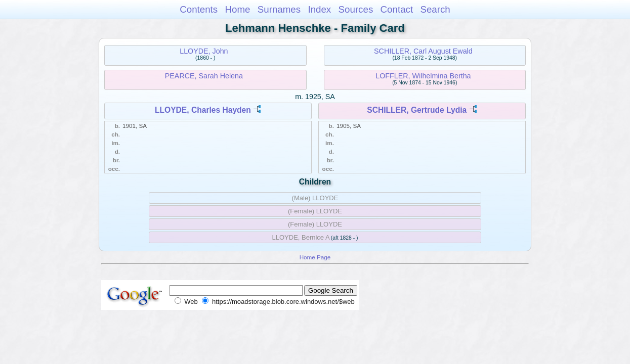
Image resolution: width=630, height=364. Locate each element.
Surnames (279, 9)
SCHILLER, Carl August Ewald (423, 51)
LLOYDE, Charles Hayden (203, 110)
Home (237, 9)
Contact (397, 9)
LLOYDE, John (204, 51)
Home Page (315, 257)
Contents (199, 9)
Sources (356, 9)
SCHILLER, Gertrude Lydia (417, 110)
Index (319, 9)
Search (435, 9)
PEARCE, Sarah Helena (204, 76)
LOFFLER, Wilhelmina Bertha (423, 76)
